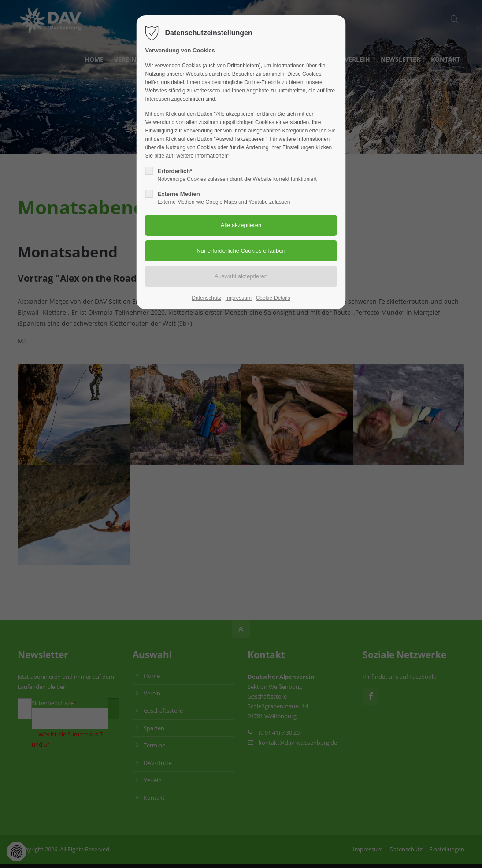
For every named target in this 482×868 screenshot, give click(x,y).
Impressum (239, 298)
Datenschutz (206, 298)
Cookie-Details (273, 298)
